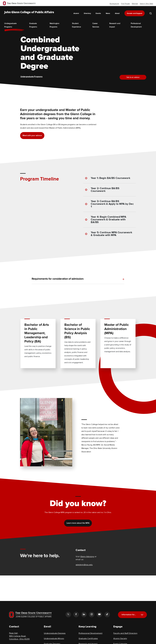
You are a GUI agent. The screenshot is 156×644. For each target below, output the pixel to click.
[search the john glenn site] (151, 13)
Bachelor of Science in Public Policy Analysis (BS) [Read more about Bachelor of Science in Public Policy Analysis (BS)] (77, 330)
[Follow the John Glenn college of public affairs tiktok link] (107, 614)
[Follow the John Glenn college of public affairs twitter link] (68, 614)
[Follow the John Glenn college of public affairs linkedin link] (84, 614)
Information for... (129, 615)
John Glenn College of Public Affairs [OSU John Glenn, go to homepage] (29, 12)
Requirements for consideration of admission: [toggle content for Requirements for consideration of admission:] (58, 279)
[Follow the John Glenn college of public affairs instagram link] (92, 614)
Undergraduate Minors (54, 639)
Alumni (76, 13)
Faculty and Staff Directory (125, 633)
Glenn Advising (87, 557)
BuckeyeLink (114, 4)
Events (98, 13)
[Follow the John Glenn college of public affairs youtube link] (99, 614)
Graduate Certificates (88, 639)
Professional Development (90, 633)
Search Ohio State (146, 4)
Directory (87, 13)
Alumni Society (120, 639)
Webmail (135, 4)
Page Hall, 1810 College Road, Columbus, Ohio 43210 (19, 636)
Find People (125, 4)
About (117, 13)
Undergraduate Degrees (55, 633)
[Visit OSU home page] (30, 615)
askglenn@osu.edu (84, 565)
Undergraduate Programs (32, 77)
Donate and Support (135, 13)
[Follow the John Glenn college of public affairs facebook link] (76, 614)
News (108, 13)
